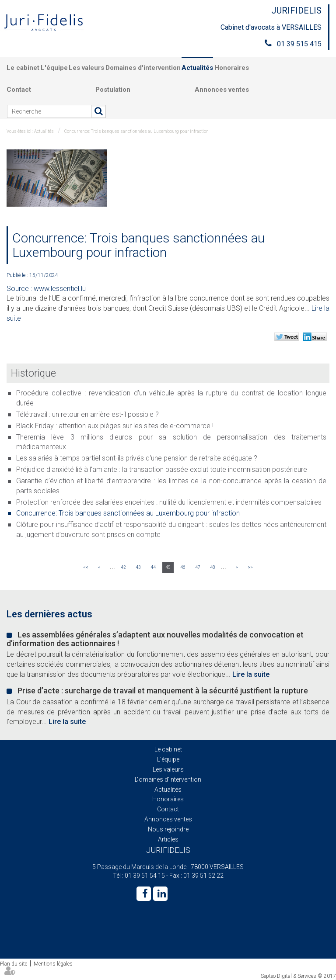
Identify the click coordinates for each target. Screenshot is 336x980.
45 (168, 567)
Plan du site (14, 964)
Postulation (113, 90)
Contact (19, 90)
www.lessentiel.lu (60, 289)
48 (213, 567)
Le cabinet (23, 68)
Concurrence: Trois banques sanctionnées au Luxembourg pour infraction (136, 131)
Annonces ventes (222, 90)
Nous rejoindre (168, 829)
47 (198, 567)
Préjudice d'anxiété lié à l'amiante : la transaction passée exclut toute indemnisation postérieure (162, 469)
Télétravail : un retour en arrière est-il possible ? (87, 414)
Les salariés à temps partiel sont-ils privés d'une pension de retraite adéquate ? (137, 458)
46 (183, 567)
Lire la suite (251, 674)
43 (138, 567)
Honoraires (232, 68)
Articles (168, 839)
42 (123, 567)
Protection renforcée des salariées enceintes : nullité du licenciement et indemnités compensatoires (169, 502)
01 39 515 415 (299, 44)
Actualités (197, 68)
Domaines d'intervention (143, 68)
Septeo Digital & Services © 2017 (298, 976)
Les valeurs (86, 68)
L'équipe (54, 68)
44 (153, 567)
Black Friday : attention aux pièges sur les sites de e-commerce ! (115, 426)
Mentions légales (53, 964)
